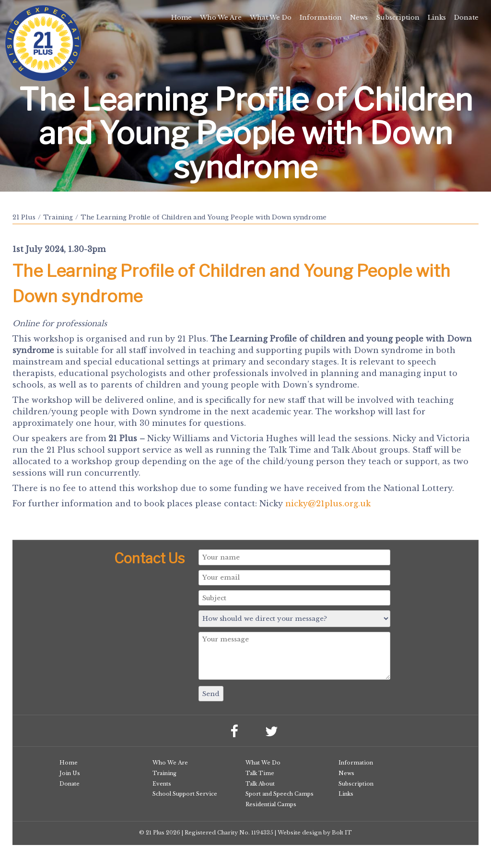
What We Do (271, 17)
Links (437, 17)
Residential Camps (271, 804)
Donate (466, 17)
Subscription (398, 17)
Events (162, 784)
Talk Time (260, 773)
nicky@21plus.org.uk (328, 503)
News (359, 17)
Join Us (70, 773)
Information (321, 17)
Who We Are (221, 17)
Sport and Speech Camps (280, 794)
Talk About (260, 784)
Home (181, 17)
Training (58, 217)
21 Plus (24, 217)
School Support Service (185, 794)
